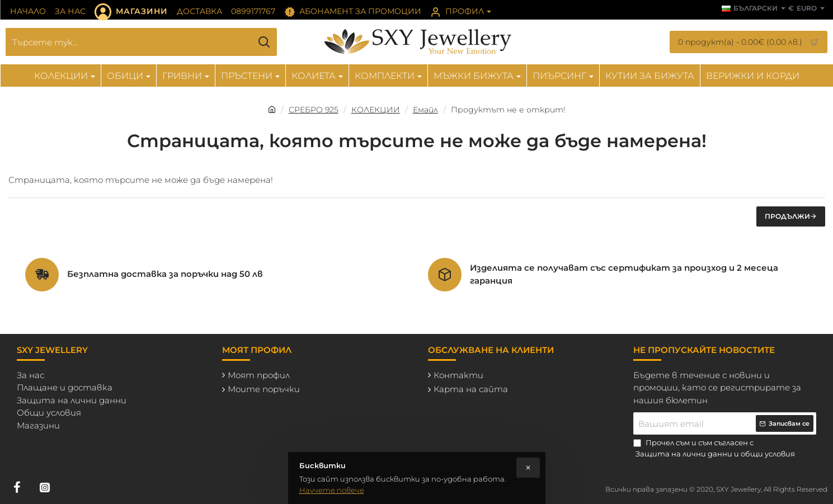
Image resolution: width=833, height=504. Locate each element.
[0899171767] (253, 12)
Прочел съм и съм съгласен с (715, 449)
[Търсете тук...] (264, 42)
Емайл (425, 110)
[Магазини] (131, 12)
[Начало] (28, 12)
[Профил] (461, 12)
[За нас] (70, 12)
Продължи (787, 216)
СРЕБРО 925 (314, 110)
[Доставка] (199, 12)
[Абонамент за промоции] (353, 12)
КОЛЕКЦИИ (376, 110)
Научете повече (332, 490)
